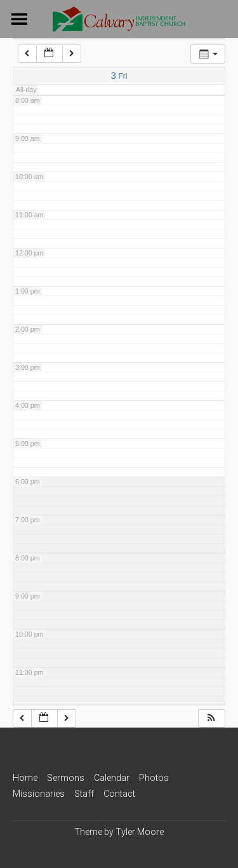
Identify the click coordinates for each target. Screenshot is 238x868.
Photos (154, 778)
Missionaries (39, 794)
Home (25, 778)
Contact (119, 794)
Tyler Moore (140, 832)
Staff (84, 794)
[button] (211, 718)
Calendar (112, 778)
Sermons (66, 778)
